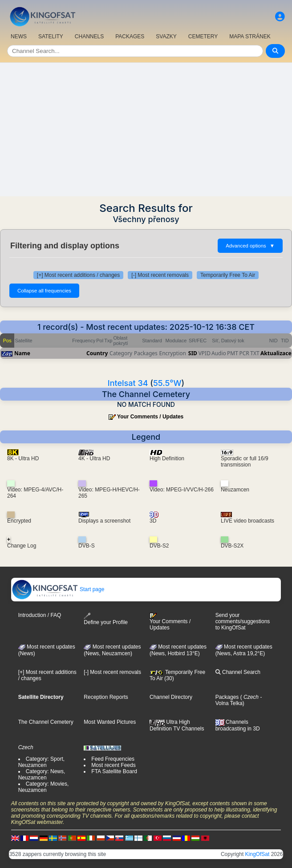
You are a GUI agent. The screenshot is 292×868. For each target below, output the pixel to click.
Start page (58, 589)
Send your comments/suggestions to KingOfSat (243, 621)
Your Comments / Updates (150, 417)
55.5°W (167, 383)
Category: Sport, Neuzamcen (41, 762)
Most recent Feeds (113, 765)
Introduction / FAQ (40, 615)
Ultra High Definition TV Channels (177, 725)
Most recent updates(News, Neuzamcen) (112, 650)
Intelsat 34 (128, 383)
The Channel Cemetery (46, 722)
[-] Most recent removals (160, 275)
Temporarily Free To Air (228, 275)
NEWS (19, 37)
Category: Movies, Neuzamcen (44, 787)
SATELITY (51, 37)
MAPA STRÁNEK (250, 37)
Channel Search (238, 672)
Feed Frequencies (113, 759)
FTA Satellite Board (114, 771)
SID (193, 353)
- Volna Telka (239, 700)
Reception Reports (106, 697)
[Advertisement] (146, 130)
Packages (227, 697)
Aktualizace (276, 353)
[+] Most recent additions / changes (78, 275)
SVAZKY (166, 37)
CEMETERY (203, 37)
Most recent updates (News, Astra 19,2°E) (244, 650)
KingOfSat (258, 854)
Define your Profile (106, 619)
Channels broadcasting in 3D (238, 725)
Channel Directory (171, 697)
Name (22, 353)
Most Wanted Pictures (110, 722)
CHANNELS (89, 37)
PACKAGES (130, 37)
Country (97, 353)
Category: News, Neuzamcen (42, 775)
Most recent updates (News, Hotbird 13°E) (178, 650)
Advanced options (250, 246)
